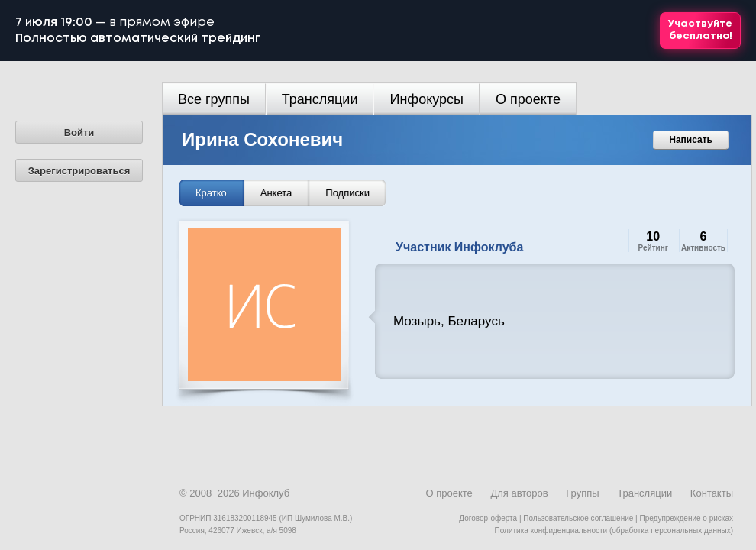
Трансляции (320, 99)
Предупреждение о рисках (686, 518)
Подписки (347, 193)
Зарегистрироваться (79, 171)
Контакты (712, 493)
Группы (582, 493)
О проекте (528, 99)
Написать (691, 140)
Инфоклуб (266, 493)
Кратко (211, 193)
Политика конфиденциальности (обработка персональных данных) (614, 531)
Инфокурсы (426, 99)
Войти (79, 133)
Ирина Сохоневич (262, 139)
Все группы (214, 99)
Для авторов (519, 493)
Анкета (276, 193)
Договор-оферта (488, 518)
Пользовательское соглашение (578, 518)
